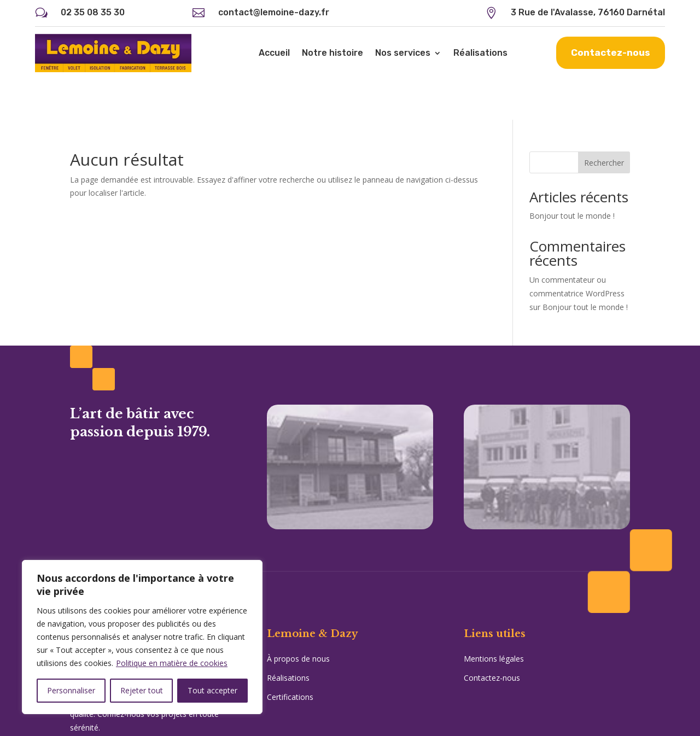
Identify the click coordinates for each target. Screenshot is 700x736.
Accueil (274, 53)
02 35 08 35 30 (93, 12)
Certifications (290, 657)
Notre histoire (332, 53)
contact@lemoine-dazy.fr (274, 12)
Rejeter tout (142, 690)
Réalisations (480, 53)
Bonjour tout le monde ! (572, 175)
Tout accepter (212, 690)
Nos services (403, 53)
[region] (142, 637)
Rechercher (604, 122)
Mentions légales (494, 618)
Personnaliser (71, 690)
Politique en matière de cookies (172, 663)
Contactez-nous (611, 52)
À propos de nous (298, 618)
